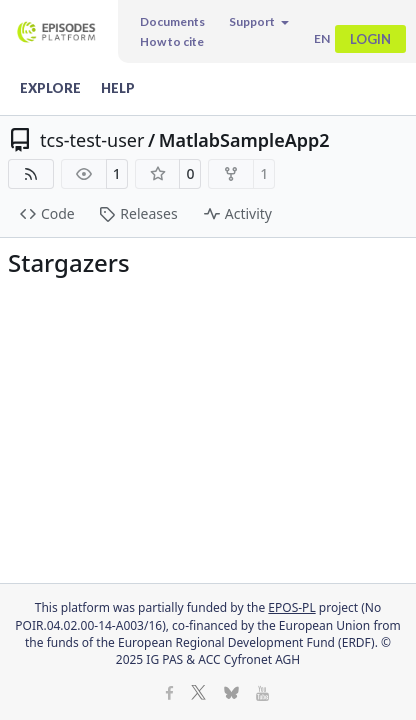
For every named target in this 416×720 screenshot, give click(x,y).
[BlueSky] (231, 694)
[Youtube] (262, 694)
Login (370, 39)
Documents (172, 21)
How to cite (172, 41)
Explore (50, 88)
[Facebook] (169, 694)
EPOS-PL (291, 607)
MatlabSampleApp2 (244, 140)
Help (118, 88)
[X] (198, 694)
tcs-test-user (92, 140)
